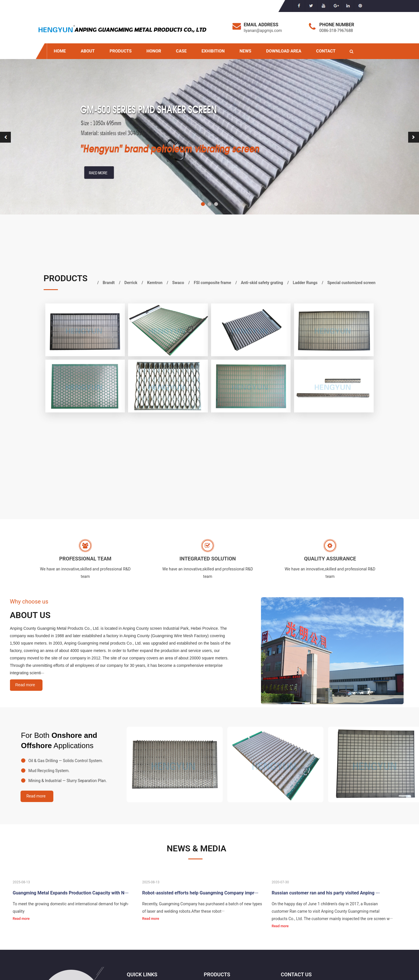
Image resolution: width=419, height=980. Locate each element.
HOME (60, 51)
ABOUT (88, 51)
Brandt (109, 283)
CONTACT (326, 51)
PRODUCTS (121, 51)
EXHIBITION (213, 51)
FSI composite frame (213, 283)
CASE (181, 51)
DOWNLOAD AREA (284, 51)
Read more (25, 685)
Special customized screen (352, 283)
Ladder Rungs (305, 283)
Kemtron (155, 283)
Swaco (178, 283)
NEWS (245, 51)
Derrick (131, 283)
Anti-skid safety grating (262, 283)
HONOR (154, 51)
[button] (203, 204)
